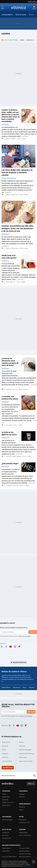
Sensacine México (24, 851)
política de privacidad (24, 636)
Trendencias (6, 832)
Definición (5, 757)
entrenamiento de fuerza (27, 754)
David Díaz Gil (11, 282)
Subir (30, 784)
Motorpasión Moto (24, 822)
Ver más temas (8, 768)
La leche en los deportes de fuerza (9, 433)
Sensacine (22, 807)
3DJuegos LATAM (24, 848)
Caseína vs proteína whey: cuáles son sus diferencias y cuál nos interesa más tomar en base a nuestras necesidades (11, 116)
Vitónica (19, 7)
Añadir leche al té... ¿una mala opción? (9, 257)
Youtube (11, 646)
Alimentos (5, 261)
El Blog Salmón (23, 832)
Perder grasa (23, 757)
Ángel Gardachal (12, 195)
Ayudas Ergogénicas (9, 178)
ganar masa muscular (26, 761)
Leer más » (25, 136)
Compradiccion (7, 838)
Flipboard (20, 646)
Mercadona (30, 40)
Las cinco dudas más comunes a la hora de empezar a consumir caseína (17, 172)
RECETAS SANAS (21, 15)
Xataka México (6, 848)
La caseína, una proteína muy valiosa (10, 398)
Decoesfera (5, 835)
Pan (16, 40)
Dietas (4, 750)
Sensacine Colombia (25, 854)
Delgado (9, 425)
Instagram (15, 646)
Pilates (24, 687)
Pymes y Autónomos (25, 835)
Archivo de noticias (19, 662)
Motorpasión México (25, 857)
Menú (3, 9)
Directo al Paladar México (9, 857)
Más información (28, 866)
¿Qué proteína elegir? (10, 463)
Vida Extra (22, 797)
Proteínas (5, 125)
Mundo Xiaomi (6, 805)
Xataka (4, 794)
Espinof (21, 810)
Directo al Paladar (7, 820)
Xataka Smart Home (8, 802)
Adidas (22, 40)
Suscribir (33, 632)
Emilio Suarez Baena (14, 456)
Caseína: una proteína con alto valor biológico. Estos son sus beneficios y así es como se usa (17, 228)
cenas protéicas (7, 761)
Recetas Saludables (25, 750)
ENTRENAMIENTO (7, 15)
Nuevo (34, 9)
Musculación (16, 687)
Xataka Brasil (6, 851)
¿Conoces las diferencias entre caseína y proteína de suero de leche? (10, 362)
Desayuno (32, 687)
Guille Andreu (11, 139)
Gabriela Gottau (12, 389)
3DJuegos (22, 794)
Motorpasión (23, 820)
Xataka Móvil (6, 797)
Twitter (2, 646)
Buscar (34, 776)
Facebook (6, 646)
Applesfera (5, 800)
